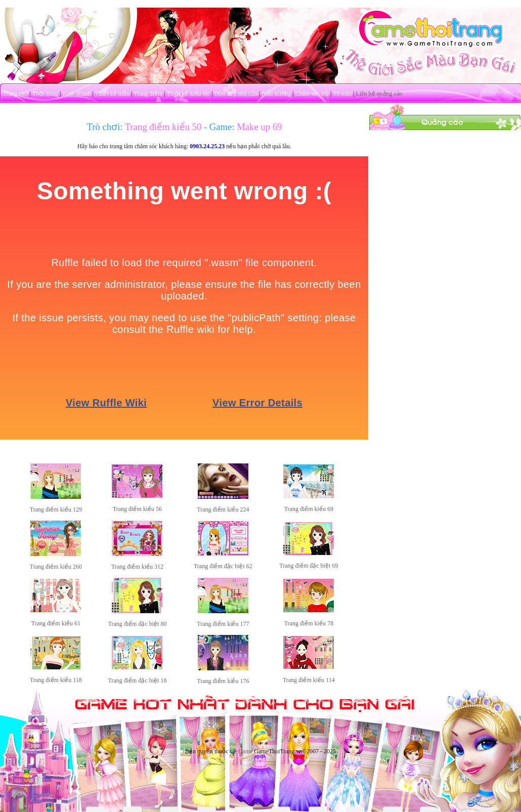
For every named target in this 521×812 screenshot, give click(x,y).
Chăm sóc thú (312, 94)
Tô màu (342, 94)
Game (246, 751)
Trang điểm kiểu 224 (223, 509)
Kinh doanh (76, 94)
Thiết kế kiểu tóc (188, 94)
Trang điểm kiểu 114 (309, 680)
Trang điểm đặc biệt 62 (223, 566)
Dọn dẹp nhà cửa (236, 94)
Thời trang (45, 94)
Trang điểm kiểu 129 (56, 509)
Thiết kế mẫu (112, 94)
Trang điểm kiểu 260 (56, 567)
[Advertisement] (445, 194)
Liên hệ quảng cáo (379, 94)
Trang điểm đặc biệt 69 (309, 566)
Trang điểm (148, 94)
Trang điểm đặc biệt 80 (138, 624)
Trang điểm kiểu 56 (137, 509)
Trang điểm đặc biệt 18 (138, 680)
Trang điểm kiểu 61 (56, 623)
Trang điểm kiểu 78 (309, 623)
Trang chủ (16, 94)
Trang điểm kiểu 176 (223, 681)
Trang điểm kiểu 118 (56, 680)
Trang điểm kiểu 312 (137, 567)
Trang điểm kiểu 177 (223, 624)
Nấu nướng (277, 94)
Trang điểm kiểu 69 (309, 509)
